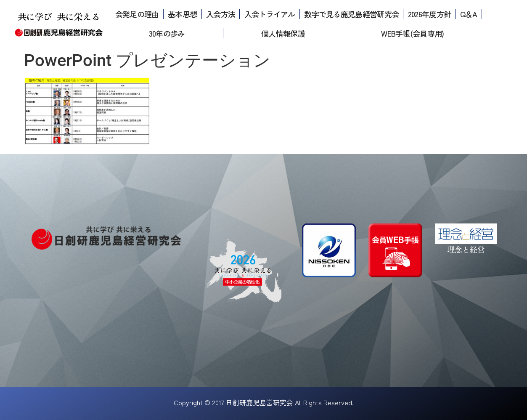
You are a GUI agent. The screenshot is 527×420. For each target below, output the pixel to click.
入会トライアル (270, 14)
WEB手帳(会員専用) (412, 33)
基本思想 (182, 14)
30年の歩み (167, 33)
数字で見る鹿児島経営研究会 (351, 14)
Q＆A (469, 14)
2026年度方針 (429, 14)
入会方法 (221, 14)
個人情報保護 (283, 33)
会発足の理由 (137, 14)
